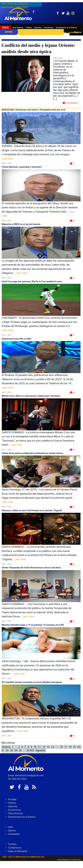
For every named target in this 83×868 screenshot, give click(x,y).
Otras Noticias (18, 28)
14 (53, 750)
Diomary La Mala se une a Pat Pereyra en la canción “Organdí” (32, 510)
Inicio (6, 28)
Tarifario (12, 851)
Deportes (38, 28)
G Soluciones (76, 867)
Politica (29, 28)
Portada (12, 806)
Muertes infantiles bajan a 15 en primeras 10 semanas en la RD (33, 625)
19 (74, 750)
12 (44, 750)
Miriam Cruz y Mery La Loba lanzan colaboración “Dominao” (31, 396)
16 (61, 750)
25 (20, 754)
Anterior (6, 750)
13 (48, 750)
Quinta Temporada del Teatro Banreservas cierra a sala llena (31, 568)
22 (7, 754)
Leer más (7, 159)
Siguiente (40, 754)
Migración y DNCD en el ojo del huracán (21, 224)
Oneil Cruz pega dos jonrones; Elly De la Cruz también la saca (32, 281)
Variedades (14, 841)
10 (35, 750)
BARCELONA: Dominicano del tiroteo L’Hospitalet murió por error (34, 110)
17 (66, 750)
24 (16, 754)
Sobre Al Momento (18, 858)
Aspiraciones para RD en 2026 (17, 339)
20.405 (30, 754)
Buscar (78, 32)
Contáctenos (15, 855)
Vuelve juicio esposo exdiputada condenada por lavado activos (33, 453)
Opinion (12, 838)
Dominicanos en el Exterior (67, 28)
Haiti (10, 834)
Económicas (49, 28)
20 (79, 750)
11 (39, 750)
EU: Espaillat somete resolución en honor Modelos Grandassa (32, 682)
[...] (55, 99)
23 (12, 754)
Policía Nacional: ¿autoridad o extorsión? (22, 167)
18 (70, 750)
